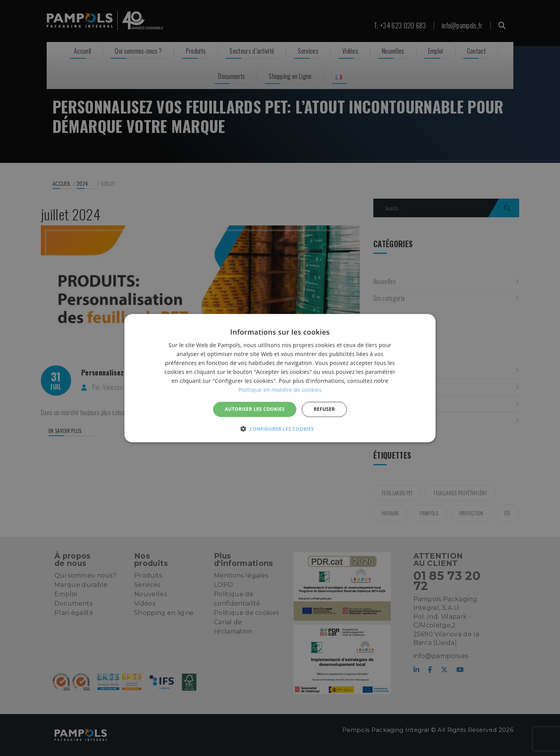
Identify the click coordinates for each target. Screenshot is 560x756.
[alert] (280, 378)
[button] (280, 429)
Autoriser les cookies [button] (255, 409)
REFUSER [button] (324, 409)
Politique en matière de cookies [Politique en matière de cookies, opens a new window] (280, 390)
